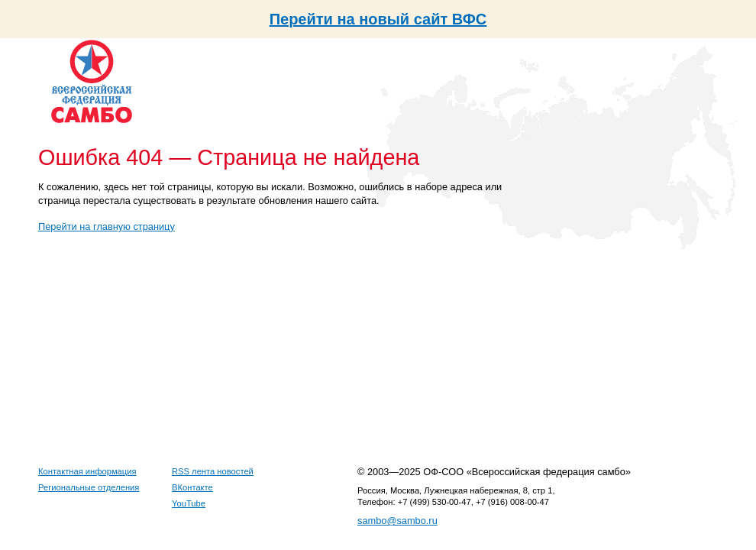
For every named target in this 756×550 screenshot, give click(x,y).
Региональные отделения (89, 487)
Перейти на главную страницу (107, 226)
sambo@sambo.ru (397, 521)
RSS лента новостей (213, 471)
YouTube (189, 503)
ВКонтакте (192, 487)
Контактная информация (87, 471)
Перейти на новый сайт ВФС (378, 19)
